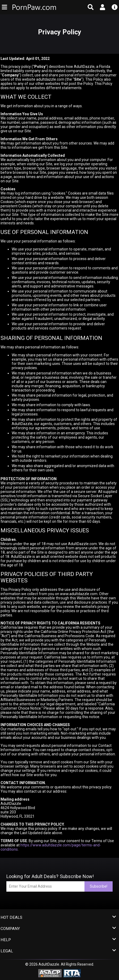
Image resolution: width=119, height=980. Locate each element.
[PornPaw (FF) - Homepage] (36, 7)
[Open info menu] (114, 7)
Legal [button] (58, 951)
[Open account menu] (102, 7)
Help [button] (58, 940)
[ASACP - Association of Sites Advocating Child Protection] (50, 973)
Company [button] (58, 929)
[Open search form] (91, 7)
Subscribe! (99, 886)
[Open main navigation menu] (5, 7)
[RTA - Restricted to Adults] (72, 973)
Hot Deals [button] (58, 918)
